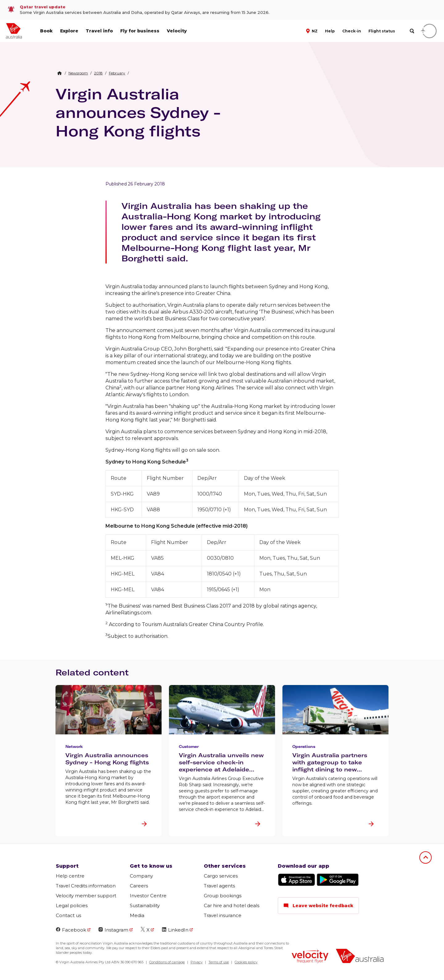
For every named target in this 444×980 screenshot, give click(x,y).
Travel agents (219, 886)
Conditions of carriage (167, 962)
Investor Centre (148, 896)
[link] (222, 10)
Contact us (68, 915)
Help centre (70, 876)
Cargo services (221, 876)
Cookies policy (246, 962)
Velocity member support (86, 896)
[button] (312, 31)
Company (141, 876)
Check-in (352, 31)
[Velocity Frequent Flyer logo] (310, 957)
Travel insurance (223, 915)
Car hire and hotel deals (232, 905)
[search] (412, 31)
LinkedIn (175, 930)
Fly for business (140, 31)
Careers (139, 886)
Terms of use (219, 962)
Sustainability (145, 905)
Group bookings (223, 896)
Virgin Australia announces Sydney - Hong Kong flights (138, 112)
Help (330, 31)
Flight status (382, 31)
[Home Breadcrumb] (60, 73)
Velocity (177, 31)
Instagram (113, 930)
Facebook (71, 930)
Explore (69, 31)
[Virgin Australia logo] (360, 957)
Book (46, 31)
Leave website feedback (318, 906)
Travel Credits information (86, 886)
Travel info (99, 31)
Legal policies (72, 905)
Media (137, 915)
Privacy (197, 962)
